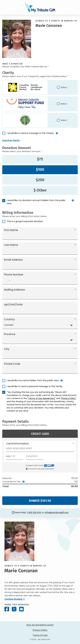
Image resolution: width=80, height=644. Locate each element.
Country (9, 319)
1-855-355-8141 (34, 513)
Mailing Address (14, 290)
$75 (40, 159)
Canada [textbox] (9, 325)
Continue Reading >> (15, 599)
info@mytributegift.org (57, 513)
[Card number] (40, 449)
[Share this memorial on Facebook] (7, 609)
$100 (40, 170)
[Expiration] (15, 456)
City (7, 349)
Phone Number (14, 275)
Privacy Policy (40, 630)
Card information (17, 444)
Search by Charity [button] (11, 140)
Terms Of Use (40, 635)
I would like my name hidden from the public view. (33, 380)
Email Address (13, 260)
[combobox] (8, 281)
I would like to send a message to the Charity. (30, 133)
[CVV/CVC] (35, 456)
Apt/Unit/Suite (13, 305)
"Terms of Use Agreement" (42, 398)
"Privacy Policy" (69, 398)
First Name (11, 230)
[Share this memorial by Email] (21, 609)
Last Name (11, 245)
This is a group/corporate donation (25, 221)
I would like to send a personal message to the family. (35, 386)
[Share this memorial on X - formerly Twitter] (14, 609)
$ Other (40, 190)
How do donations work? (40, 625)
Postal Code (12, 364)
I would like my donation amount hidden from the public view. (36, 202)
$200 (40, 180)
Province (10, 334)
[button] (57, 134)
